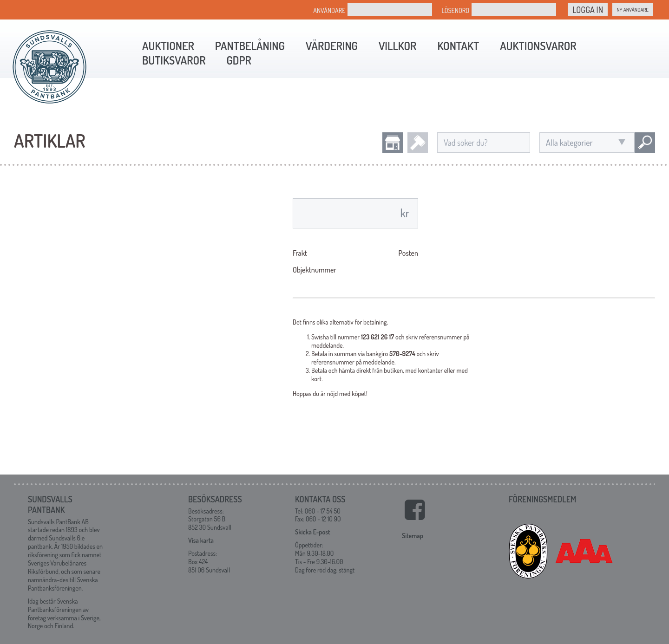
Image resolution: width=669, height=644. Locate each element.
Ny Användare (633, 10)
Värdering (332, 46)
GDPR (239, 60)
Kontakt (458, 46)
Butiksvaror (174, 60)
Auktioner (168, 46)
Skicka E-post (312, 532)
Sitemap (413, 536)
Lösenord (455, 10)
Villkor (397, 46)
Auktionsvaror (538, 46)
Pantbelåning (250, 46)
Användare (329, 10)
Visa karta (201, 540)
